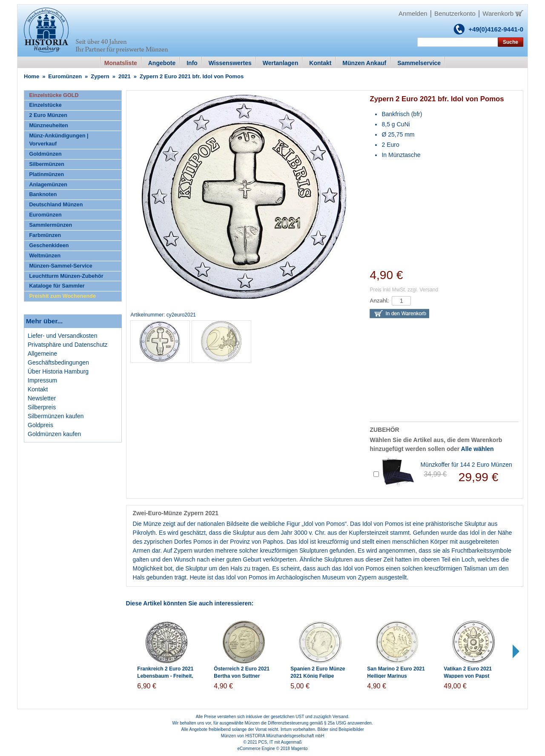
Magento (300, 749)
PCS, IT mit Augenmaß (280, 742)
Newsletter (42, 398)
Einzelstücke (45, 105)
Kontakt (38, 389)
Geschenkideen (49, 245)
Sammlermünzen (50, 225)
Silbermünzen (47, 164)
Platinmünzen (46, 174)
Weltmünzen (45, 256)
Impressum (42, 380)
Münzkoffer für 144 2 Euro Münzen (466, 465)
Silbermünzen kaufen (56, 416)
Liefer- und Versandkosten (62, 336)
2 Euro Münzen (48, 115)
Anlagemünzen (48, 185)
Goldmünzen (45, 154)
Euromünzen (65, 76)
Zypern (100, 76)
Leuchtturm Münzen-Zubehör (66, 276)
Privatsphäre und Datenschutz (68, 345)
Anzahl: (379, 301)
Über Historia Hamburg (58, 371)
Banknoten (43, 194)
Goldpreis (40, 425)
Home (32, 76)
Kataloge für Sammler (57, 286)
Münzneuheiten (49, 126)
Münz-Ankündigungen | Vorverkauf (59, 140)
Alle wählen (478, 449)
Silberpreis (42, 407)
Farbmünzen (45, 235)
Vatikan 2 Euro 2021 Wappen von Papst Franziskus (468, 676)
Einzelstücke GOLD (54, 95)
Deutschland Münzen (56, 205)
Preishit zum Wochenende (62, 296)
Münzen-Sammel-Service (60, 266)
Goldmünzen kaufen (54, 434)
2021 (125, 76)
